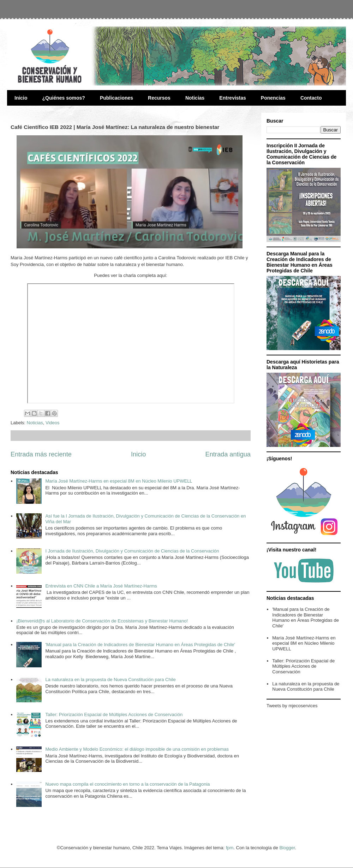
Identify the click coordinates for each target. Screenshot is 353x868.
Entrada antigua (228, 454)
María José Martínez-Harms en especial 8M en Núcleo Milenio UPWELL (119, 481)
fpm (230, 848)
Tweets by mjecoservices (292, 706)
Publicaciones (116, 98)
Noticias (195, 98)
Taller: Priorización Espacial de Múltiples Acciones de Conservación (114, 715)
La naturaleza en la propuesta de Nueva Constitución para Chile (110, 680)
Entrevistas (232, 98)
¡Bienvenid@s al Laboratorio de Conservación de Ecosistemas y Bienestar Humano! (102, 621)
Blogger (287, 848)
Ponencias (273, 98)
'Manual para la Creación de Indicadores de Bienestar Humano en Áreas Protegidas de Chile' (140, 645)
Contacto (311, 98)
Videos (53, 423)
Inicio (21, 98)
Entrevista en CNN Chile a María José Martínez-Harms (101, 586)
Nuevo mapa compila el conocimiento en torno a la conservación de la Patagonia (127, 784)
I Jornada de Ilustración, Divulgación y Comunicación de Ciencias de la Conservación (132, 551)
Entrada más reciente (41, 454)
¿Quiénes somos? (64, 98)
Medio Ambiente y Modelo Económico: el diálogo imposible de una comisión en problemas (137, 749)
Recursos (159, 98)
